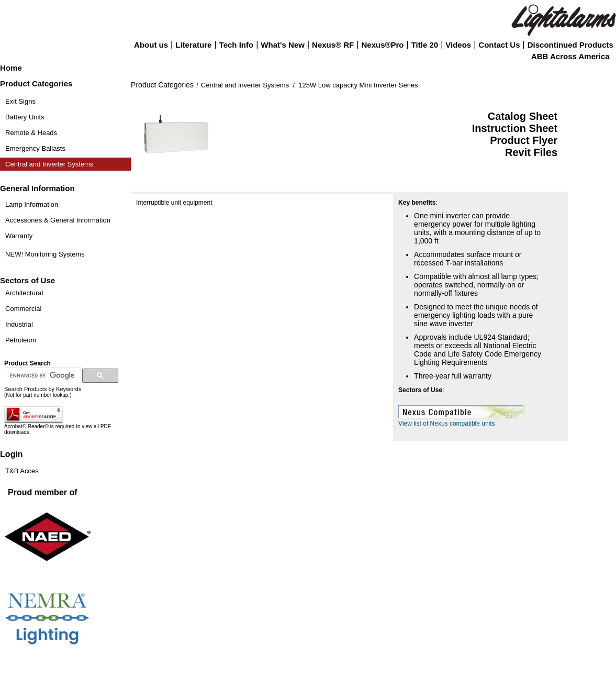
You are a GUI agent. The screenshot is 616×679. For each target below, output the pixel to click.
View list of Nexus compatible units (447, 424)
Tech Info (237, 45)
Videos (458, 45)
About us (151, 45)
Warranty (19, 236)
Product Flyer (524, 140)
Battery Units (25, 117)
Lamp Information (32, 204)
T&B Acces (22, 471)
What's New (283, 45)
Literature (193, 45)
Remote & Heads (31, 133)
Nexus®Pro (382, 45)
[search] (42, 376)
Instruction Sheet (515, 128)
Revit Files (531, 152)
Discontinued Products (570, 45)
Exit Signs (20, 101)
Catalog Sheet (523, 116)
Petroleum (21, 340)
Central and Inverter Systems (49, 164)
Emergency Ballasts (35, 148)
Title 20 (425, 45)
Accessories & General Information (58, 220)
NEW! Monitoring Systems (45, 254)
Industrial (19, 324)
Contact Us (499, 45)
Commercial (23, 309)
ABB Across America (570, 56)
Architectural (24, 293)
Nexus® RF (333, 45)
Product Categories (162, 85)
